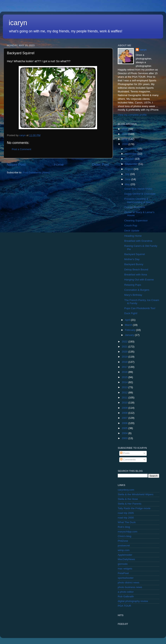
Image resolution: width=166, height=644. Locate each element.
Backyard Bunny (134, 264)
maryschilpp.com (127, 532)
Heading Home (133, 236)
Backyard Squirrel (135, 254)
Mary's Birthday (133, 295)
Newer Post (16, 165)
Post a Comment (22, 149)
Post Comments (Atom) (36, 172)
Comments (128, 460)
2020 (125, 352)
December (131, 149)
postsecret (124, 546)
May (128, 184)
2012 (125, 393)
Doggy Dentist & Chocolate (140, 194)
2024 (125, 139)
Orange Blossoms (135, 207)
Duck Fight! (131, 313)
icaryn (18, 23)
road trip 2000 (126, 518)
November (131, 154)
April (128, 320)
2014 (125, 382)
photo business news (130, 587)
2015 (125, 377)
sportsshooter (126, 578)
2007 (125, 418)
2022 (125, 342)
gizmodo (123, 564)
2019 (125, 357)
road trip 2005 (126, 513)
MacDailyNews (126, 559)
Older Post (100, 165)
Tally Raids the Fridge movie (134, 508)
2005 (125, 428)
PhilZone (123, 541)
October (130, 159)
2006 (125, 423)
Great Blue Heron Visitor (138, 189)
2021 (125, 347)
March (129, 325)
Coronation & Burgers (137, 290)
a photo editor (126, 592)
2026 (125, 129)
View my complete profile (132, 115)
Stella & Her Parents (130, 504)
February (130, 330)
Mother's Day (132, 259)
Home (59, 165)
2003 (125, 438)
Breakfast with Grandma (138, 241)
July (128, 174)
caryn (143, 50)
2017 (125, 367)
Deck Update (132, 231)
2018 (125, 362)
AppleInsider (125, 555)
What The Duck (127, 522)
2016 (125, 372)
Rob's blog (124, 527)
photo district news (129, 583)
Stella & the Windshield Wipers (136, 494)
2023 (125, 144)
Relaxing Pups (133, 285)
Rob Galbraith (126, 596)
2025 (125, 134)
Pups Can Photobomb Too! (140, 308)
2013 (125, 387)
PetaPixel (123, 573)
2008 (125, 413)
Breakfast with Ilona (136, 275)
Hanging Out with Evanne (139, 280)
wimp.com (124, 550)
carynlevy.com (126, 490)
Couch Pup (131, 226)
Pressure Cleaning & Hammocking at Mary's (139, 200)
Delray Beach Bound (136, 270)
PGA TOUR (124, 606)
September (132, 164)
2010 (125, 403)
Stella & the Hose (128, 499)
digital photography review (133, 601)
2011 (125, 398)
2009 (125, 408)
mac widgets (125, 569)
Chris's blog (124, 536)
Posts (125, 453)
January (130, 335)
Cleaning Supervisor (136, 221)
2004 (125, 433)
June (128, 179)
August (129, 169)
